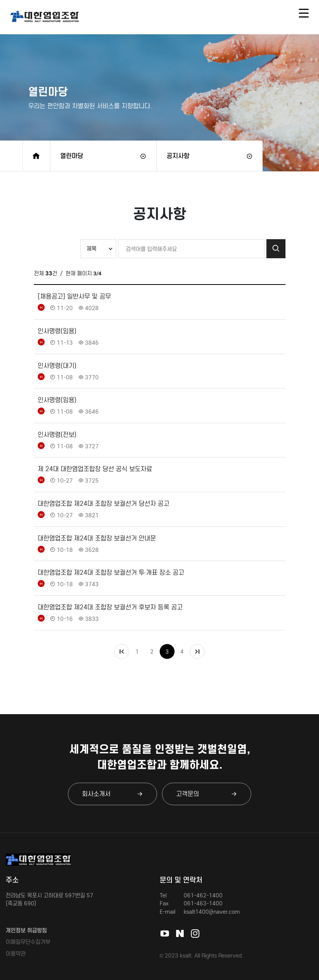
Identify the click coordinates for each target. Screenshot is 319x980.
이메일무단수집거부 (28, 942)
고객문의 (207, 794)
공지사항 (178, 156)
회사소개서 (112, 794)
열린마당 (72, 156)
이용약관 (16, 954)
